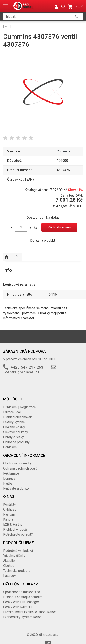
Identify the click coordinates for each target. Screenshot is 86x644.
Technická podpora (17, 571)
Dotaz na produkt (43, 240)
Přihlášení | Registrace (19, 407)
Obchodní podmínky (17, 463)
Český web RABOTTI (18, 607)
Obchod (9, 566)
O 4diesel (10, 509)
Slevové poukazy (16, 432)
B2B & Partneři (14, 524)
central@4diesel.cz (22, 372)
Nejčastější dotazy (16, 488)
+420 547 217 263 (27, 367)
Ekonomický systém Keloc (22, 617)
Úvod (7, 27)
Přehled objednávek (18, 417)
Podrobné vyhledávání (19, 551)
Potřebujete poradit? (18, 534)
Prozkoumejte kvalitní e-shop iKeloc (29, 612)
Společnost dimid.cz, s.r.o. (22, 592)
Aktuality (9, 561)
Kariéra (8, 519)
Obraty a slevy (13, 437)
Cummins (64, 151)
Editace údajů (13, 412)
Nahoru (6, 257)
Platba (8, 483)
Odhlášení (10, 447)
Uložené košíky (14, 427)
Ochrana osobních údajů (20, 468)
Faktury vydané (14, 422)
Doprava (9, 478)
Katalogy (9, 576)
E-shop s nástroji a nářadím (23, 597)
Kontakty (9, 504)
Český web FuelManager (21, 602)
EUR (79, 7)
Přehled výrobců (15, 529)
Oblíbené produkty (16, 442)
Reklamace (11, 473)
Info (16, 257)
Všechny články (14, 556)
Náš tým (9, 514)
